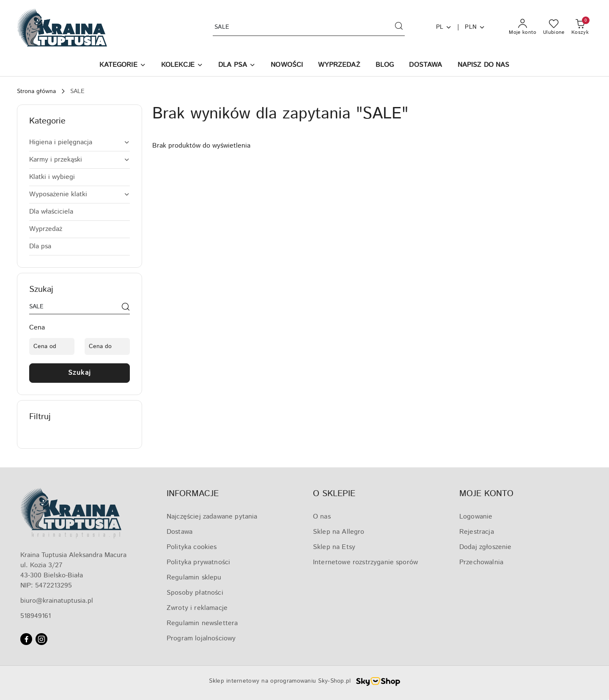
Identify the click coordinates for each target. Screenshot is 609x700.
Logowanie (476, 517)
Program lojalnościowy (201, 638)
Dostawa (180, 532)
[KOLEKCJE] (182, 66)
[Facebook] (26, 639)
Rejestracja (477, 532)
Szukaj (80, 373)
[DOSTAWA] (425, 66)
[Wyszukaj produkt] (309, 27)
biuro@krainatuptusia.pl (57, 601)
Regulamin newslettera (202, 623)
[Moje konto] (523, 27)
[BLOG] (385, 66)
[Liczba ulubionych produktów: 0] (554, 27)
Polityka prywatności (198, 562)
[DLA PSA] (237, 66)
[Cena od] (52, 346)
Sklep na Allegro (339, 532)
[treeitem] (80, 143)
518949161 (36, 616)
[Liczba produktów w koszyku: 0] (580, 27)
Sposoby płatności (195, 593)
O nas (322, 517)
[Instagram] (41, 639)
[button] (122, 66)
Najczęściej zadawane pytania (212, 517)
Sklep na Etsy (334, 547)
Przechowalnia (481, 562)
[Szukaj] (126, 308)
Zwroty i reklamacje (197, 608)
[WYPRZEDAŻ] (339, 66)
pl (444, 27)
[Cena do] (107, 346)
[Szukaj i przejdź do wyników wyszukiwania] (399, 27)
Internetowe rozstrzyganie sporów (365, 562)
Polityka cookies (192, 547)
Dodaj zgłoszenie (486, 547)
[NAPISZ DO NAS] (484, 66)
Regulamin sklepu (194, 578)
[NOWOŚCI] (287, 66)
